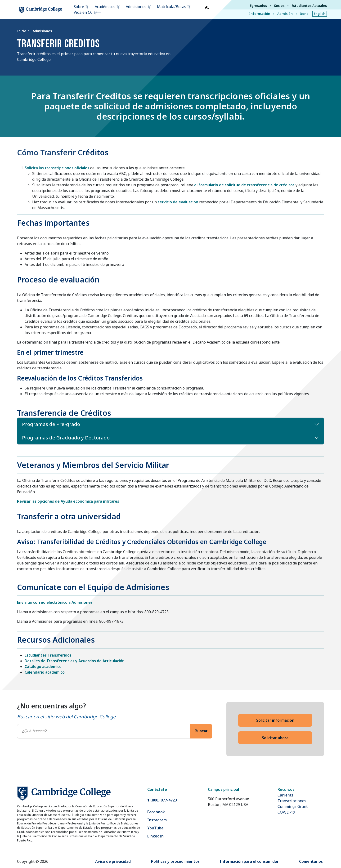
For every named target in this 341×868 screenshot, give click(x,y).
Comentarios (311, 861)
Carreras (285, 795)
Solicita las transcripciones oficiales (57, 168)
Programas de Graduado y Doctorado (66, 438)
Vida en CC (83, 12)
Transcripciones (292, 801)
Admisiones (136, 7)
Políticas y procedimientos (175, 861)
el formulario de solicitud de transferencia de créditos (244, 185)
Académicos (105, 7)
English (320, 14)
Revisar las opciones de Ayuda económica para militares (68, 501)
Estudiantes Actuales (309, 6)
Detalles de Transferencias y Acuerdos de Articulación (75, 661)
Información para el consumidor (249, 861)
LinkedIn (155, 836)
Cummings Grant (293, 806)
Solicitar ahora (275, 738)
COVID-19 (286, 812)
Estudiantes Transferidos (48, 655)
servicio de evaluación (178, 202)
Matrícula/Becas (172, 7)
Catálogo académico (43, 667)
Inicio (22, 31)
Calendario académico (45, 672)
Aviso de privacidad (113, 861)
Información (260, 14)
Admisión (285, 14)
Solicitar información (275, 720)
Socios (279, 6)
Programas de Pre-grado (51, 424)
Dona (304, 14)
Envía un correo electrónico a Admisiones (55, 602)
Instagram (157, 820)
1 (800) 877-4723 (162, 800)
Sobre (79, 7)
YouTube (155, 828)
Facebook (156, 812)
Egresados (258, 6)
